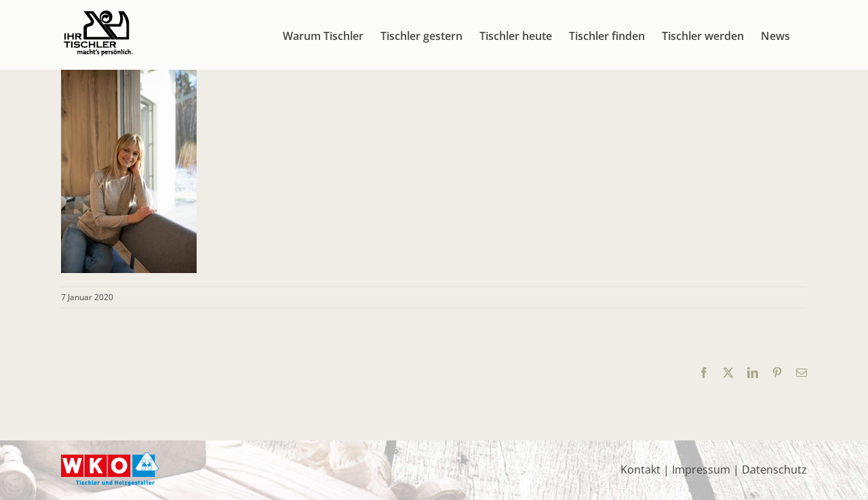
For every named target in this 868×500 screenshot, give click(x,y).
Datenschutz (774, 470)
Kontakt (640, 470)
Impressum (701, 470)
